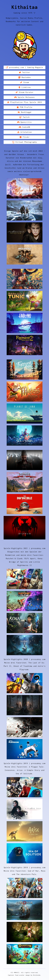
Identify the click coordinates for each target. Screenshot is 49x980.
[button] (24, 67)
